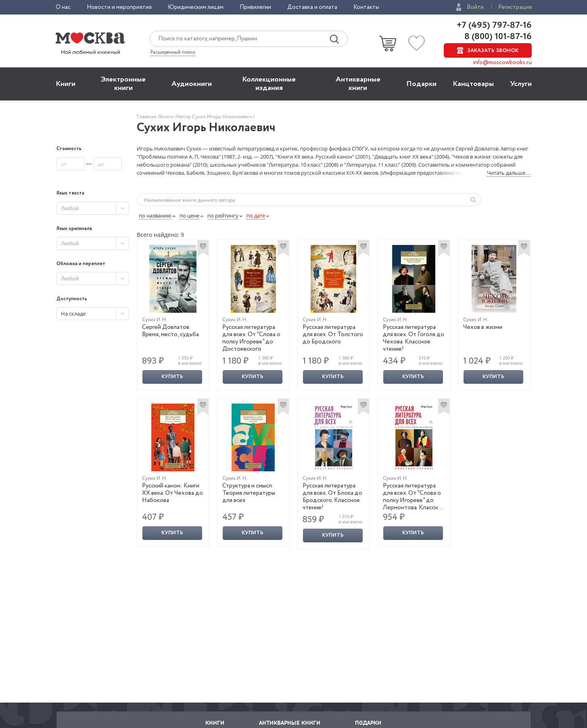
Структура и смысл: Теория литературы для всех (249, 493)
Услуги (521, 84)
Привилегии (255, 7)
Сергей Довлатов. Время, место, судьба (170, 331)
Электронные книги (123, 84)
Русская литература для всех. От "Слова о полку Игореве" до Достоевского (251, 338)
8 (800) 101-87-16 (497, 37)
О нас (63, 7)
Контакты (366, 7)
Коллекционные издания (269, 84)
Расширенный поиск (173, 52)
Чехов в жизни (483, 327)
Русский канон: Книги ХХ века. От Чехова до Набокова (172, 493)
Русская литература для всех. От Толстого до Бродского (333, 335)
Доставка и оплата (312, 7)
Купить (172, 377)
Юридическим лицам (196, 7)
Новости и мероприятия (119, 7)
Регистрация (515, 7)
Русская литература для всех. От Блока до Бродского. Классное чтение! (332, 497)
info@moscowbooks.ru (502, 63)
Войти (475, 7)
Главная (147, 116)
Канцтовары (473, 84)
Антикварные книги (358, 84)
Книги (66, 84)
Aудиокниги (192, 84)
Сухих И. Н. (155, 320)
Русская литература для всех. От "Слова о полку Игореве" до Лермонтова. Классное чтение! (414, 500)
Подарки (421, 84)
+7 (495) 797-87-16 (494, 25)
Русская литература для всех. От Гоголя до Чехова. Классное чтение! (414, 338)
